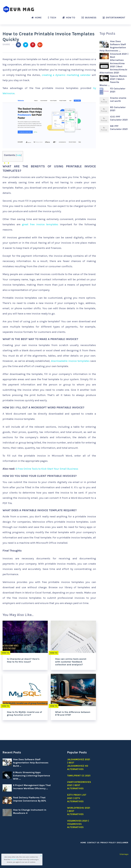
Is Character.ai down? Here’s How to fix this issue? (23, 660)
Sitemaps (124, 854)
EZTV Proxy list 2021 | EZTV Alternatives (77, 798)
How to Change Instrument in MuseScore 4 (30, 811)
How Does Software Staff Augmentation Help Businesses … (113, 46)
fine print (14, 860)
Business (89, 18)
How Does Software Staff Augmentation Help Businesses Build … (31, 763)
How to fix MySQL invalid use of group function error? (24, 713)
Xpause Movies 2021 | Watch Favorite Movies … (113, 81)
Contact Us (94, 843)
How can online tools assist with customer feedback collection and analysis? (71, 662)
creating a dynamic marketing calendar (66, 75)
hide (19, 155)
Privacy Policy (109, 843)
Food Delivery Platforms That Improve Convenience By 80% (30, 799)
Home (37, 18)
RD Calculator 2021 (118, 109)
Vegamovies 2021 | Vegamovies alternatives (78, 824)
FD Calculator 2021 (118, 90)
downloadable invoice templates (70, 361)
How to (69, 18)
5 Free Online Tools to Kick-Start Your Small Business (48, 469)
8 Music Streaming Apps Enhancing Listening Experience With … (32, 776)
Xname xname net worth (118, 99)
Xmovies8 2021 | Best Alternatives (119, 57)
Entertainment (114, 18)
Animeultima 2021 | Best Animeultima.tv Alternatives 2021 (113, 68)
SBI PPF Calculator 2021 (119, 128)
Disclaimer (123, 843)
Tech (52, 18)
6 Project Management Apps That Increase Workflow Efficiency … (32, 787)
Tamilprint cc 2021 (79, 776)
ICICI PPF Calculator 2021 (119, 118)
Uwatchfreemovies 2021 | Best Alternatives (79, 785)
